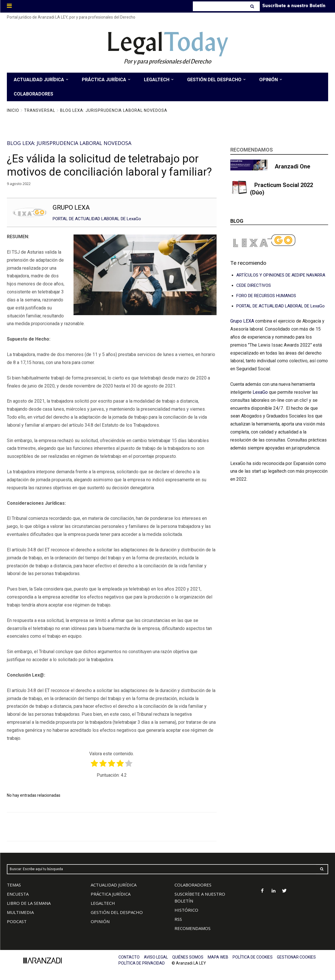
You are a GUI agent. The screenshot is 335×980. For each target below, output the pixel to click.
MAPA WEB (218, 957)
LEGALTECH (103, 903)
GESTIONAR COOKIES (296, 957)
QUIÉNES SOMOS (188, 957)
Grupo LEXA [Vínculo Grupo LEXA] (243, 321)
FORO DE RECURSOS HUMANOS (266, 296)
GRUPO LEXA (71, 207)
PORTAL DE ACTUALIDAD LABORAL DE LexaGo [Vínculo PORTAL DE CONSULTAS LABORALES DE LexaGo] (281, 306)
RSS (178, 919)
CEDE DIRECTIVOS (254, 285)
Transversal (40, 110)
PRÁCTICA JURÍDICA (111, 894)
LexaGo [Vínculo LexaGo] (260, 392)
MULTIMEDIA (20, 912)
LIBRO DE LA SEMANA (29, 903)
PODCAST (17, 921)
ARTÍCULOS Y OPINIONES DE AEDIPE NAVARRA (281, 275)
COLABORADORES (193, 885)
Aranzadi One (292, 166)
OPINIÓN (100, 921)
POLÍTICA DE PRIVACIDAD (142, 963)
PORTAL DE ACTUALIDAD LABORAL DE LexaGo (97, 219)
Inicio (13, 110)
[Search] (253, 6)
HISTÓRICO (186, 910)
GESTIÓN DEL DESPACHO (117, 912)
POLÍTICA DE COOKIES (253, 957)
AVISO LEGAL (156, 957)
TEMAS (14, 885)
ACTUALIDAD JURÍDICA (114, 885)
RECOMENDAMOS (193, 928)
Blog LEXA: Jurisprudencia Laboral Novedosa (114, 110)
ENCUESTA (18, 894)
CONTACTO (129, 957)
